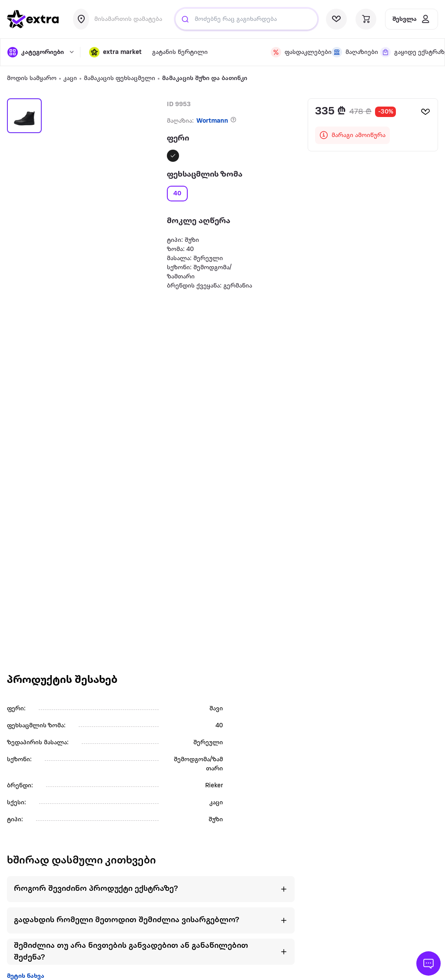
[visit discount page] (296, 52)
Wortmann (212, 121)
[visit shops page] (351, 52)
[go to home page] (33, 19)
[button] (115, 52)
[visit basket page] (366, 19)
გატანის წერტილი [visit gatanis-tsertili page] (180, 52)
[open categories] (39, 52)
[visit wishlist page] (336, 19)
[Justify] (185, 19)
